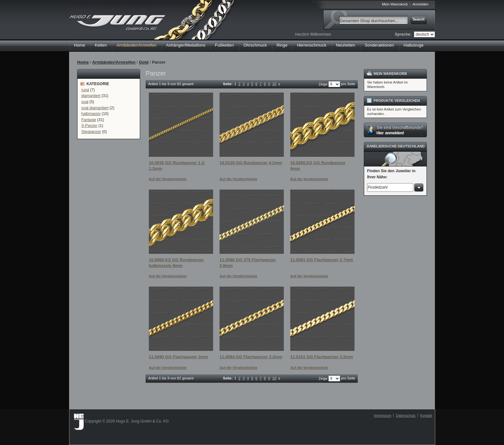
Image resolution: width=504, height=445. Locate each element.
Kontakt (426, 415)
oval (85, 102)
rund (85, 90)
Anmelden (420, 4)
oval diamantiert (95, 108)
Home (80, 45)
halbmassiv (91, 114)
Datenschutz (406, 415)
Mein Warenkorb (395, 4)
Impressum (382, 415)
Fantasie (89, 120)
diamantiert (91, 96)
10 (274, 84)
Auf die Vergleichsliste (168, 179)
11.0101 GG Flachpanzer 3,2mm (322, 357)
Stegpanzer (91, 132)
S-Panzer (89, 126)
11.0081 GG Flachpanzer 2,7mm (322, 260)
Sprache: (403, 34)
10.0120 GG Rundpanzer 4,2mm (251, 163)
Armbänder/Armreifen (114, 62)
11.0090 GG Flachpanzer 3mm (178, 357)
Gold (144, 62)
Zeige (323, 84)
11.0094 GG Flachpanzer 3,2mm (251, 357)
